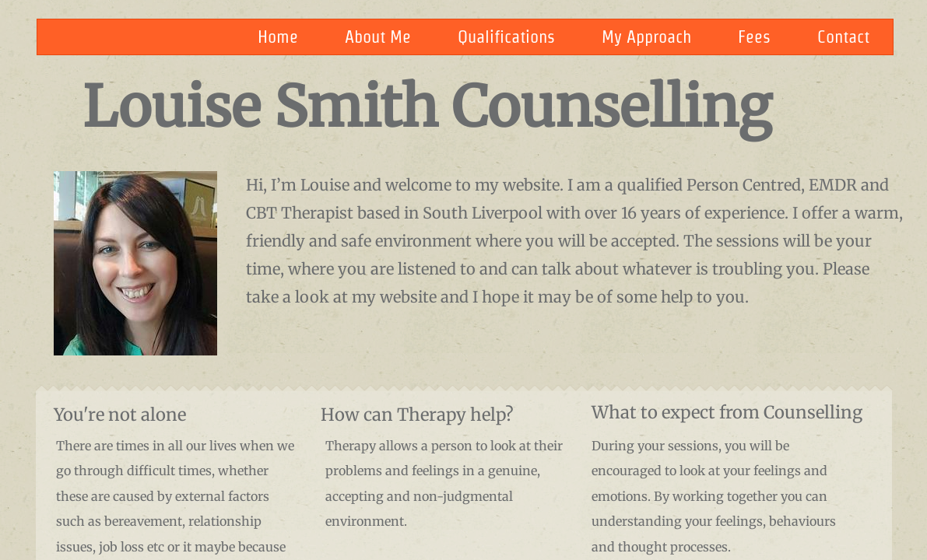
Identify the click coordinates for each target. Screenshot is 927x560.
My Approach (646, 37)
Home (278, 37)
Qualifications (506, 37)
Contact (843, 37)
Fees (754, 37)
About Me (378, 37)
